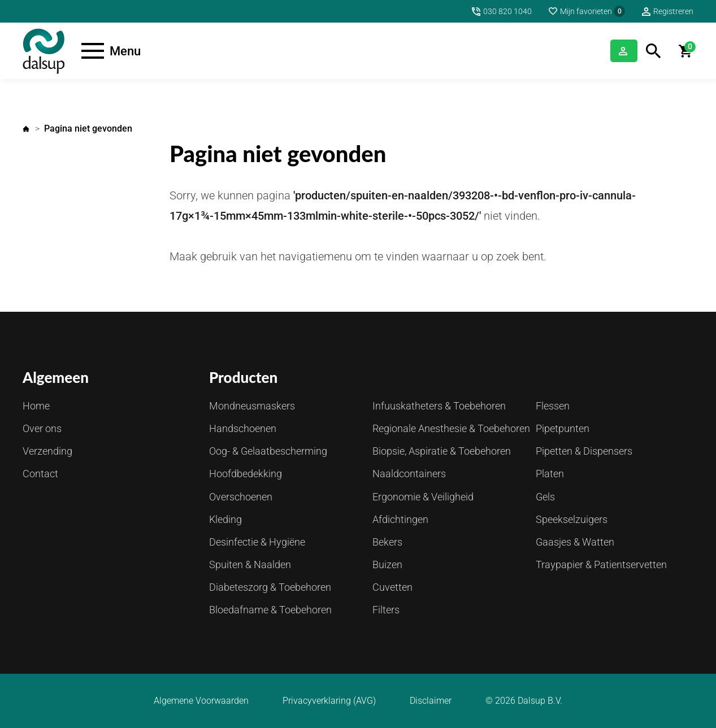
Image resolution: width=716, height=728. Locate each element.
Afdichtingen (400, 519)
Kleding (225, 519)
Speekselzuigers (572, 519)
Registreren (673, 11)
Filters (386, 610)
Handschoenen (243, 428)
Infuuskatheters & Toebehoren (439, 406)
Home (26, 129)
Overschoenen (241, 497)
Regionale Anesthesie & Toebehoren (451, 428)
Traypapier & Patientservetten (601, 564)
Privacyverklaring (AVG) (329, 701)
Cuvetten (392, 587)
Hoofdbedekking (246, 474)
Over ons (42, 428)
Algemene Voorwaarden (201, 701)
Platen (550, 474)
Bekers (387, 542)
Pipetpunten (563, 428)
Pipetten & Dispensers (584, 451)
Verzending (47, 451)
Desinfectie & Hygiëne (257, 542)
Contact (40, 474)
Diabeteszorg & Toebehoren (270, 587)
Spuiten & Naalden (250, 564)
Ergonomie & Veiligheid (423, 497)
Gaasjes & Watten (575, 542)
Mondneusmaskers (252, 406)
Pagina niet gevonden (88, 128)
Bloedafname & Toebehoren (270, 610)
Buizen (387, 564)
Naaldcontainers (409, 474)
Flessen (553, 406)
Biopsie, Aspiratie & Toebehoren (442, 451)
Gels (545, 497)
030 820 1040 (507, 11)
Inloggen (609, 51)
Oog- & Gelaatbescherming (268, 451)
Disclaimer (431, 701)
